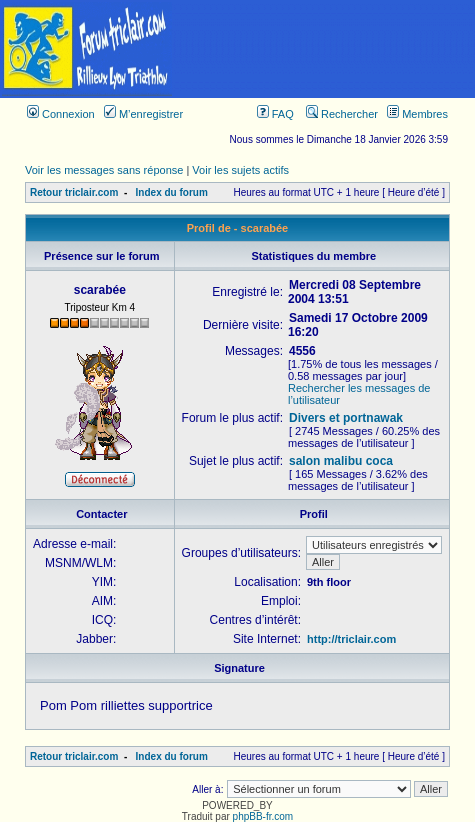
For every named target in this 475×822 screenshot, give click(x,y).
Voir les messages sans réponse (104, 170)
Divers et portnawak (346, 418)
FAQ (275, 114)
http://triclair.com (351, 639)
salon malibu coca (341, 461)
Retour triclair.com (74, 192)
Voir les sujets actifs (240, 170)
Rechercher (342, 114)
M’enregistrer (143, 114)
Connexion (61, 114)
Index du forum (172, 192)
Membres (417, 114)
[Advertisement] (324, 49)
